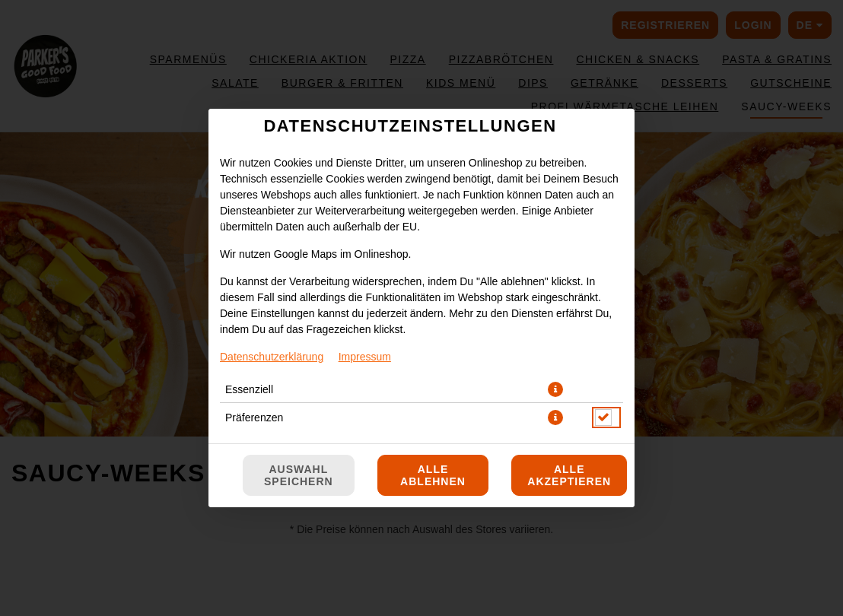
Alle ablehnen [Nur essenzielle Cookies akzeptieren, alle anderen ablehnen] (433, 475)
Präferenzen (254, 418)
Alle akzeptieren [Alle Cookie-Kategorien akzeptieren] (569, 475)
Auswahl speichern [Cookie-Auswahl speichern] (299, 475)
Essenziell (249, 389)
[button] (555, 389)
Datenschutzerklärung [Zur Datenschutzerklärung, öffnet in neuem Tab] (272, 357)
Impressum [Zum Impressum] (365, 357)
